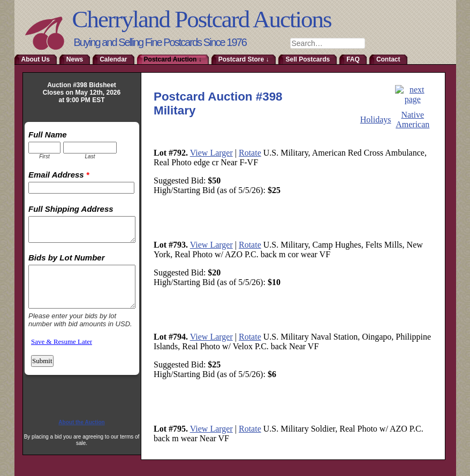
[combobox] (328, 43)
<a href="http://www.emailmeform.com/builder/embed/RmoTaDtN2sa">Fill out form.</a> (82, 265)
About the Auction (81, 422)
